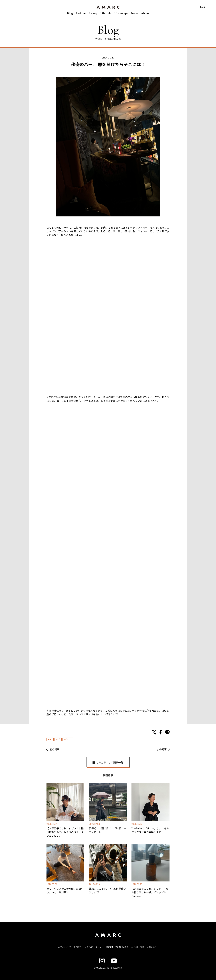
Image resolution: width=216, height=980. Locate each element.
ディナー (68, 739)
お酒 (59, 739)
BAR (51, 739)
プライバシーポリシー (94, 947)
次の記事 (162, 749)
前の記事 (55, 749)
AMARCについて (64, 947)
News (135, 13)
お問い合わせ (153, 947)
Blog (70, 13)
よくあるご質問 (138, 947)
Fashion (81, 13)
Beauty (93, 13)
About (145, 13)
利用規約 (78, 947)
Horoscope (121, 13)
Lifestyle (106, 13)
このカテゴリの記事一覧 (110, 762)
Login (203, 7)
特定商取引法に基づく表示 (117, 947)
